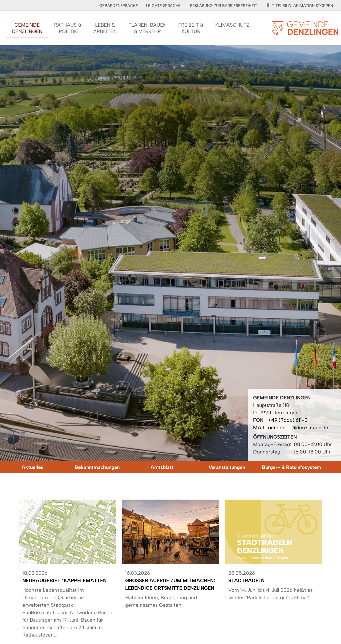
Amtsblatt (162, 467)
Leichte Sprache (163, 6)
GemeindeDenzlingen (27, 28)
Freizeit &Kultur (191, 28)
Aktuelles (32, 467)
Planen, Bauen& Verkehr (147, 28)
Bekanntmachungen (97, 467)
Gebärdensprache (119, 6)
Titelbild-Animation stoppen (300, 6)
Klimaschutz (232, 25)
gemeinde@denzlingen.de (298, 428)
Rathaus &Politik (68, 28)
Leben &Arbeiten (105, 28)
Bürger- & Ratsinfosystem (291, 467)
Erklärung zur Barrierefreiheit (224, 6)
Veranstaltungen (227, 467)
